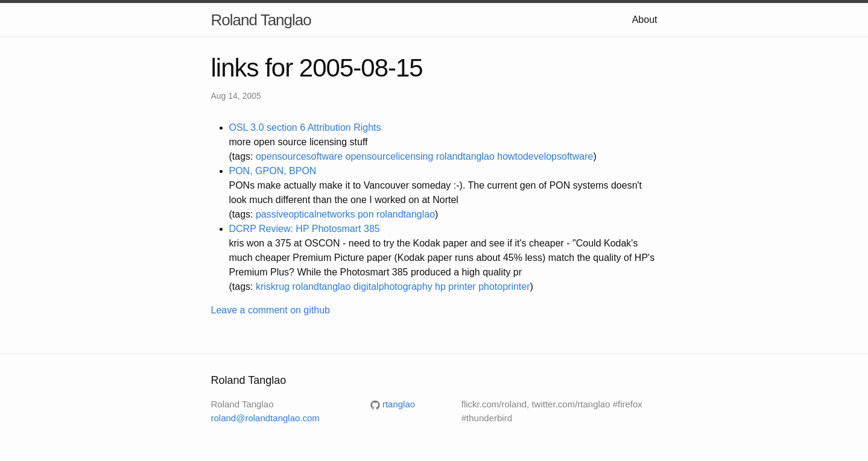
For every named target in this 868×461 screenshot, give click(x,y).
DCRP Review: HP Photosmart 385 (305, 229)
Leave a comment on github (271, 310)
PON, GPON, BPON (273, 171)
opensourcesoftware (299, 156)
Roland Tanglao (261, 20)
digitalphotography (393, 287)
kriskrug (273, 287)
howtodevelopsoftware (545, 156)
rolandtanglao (465, 156)
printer (462, 287)
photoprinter (504, 287)
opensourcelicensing (390, 156)
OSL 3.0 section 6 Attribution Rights (305, 127)
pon (366, 214)
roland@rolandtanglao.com (265, 418)
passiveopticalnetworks (306, 214)
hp (440, 287)
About (645, 20)
